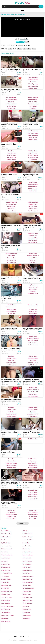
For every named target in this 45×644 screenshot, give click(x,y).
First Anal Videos (27, 558)
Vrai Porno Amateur (28, 537)
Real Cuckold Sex (6, 622)
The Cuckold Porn (27, 603)
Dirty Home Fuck (27, 609)
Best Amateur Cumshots (8, 615)
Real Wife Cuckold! (27, 534)
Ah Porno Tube (5, 588)
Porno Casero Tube (6, 585)
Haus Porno (5, 540)
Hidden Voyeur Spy (6, 534)
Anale (10, 49)
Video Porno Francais (7, 555)
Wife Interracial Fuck (7, 549)
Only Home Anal (6, 600)
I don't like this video (18, 39)
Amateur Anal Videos (28, 540)
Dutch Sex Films (6, 609)
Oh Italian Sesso (27, 594)
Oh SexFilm (25, 531)
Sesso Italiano (26, 618)
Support (22, 636)
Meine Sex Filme (6, 564)
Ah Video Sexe (26, 549)
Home (15, 636)
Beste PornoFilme (27, 561)
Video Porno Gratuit (7, 597)
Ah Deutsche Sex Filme (7, 606)
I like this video (16, 39)
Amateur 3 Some (27, 615)
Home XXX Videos (6, 531)
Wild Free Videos (27, 567)
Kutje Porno (5, 561)
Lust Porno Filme (6, 603)
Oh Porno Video (27, 585)
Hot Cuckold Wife (27, 564)
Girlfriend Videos (6, 537)
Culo (29, 49)
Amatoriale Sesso (6, 579)
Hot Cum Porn (26, 543)
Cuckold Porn (26, 606)
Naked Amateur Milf (7, 591)
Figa (25, 49)
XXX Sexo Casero (6, 594)
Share (27, 42)
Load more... (22, 523)
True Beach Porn (27, 591)
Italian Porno (5, 618)
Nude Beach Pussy (27, 552)
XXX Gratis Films (6, 612)
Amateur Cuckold (6, 567)
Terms (30, 636)
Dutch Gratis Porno (27, 579)
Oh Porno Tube (26, 573)
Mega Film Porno (6, 570)
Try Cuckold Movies (7, 573)
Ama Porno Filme (27, 546)
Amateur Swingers (27, 570)
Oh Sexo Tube (5, 582)
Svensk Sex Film (6, 558)
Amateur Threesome (28, 576)
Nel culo (20, 49)
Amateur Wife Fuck (6, 546)
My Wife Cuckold (6, 543)
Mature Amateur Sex (28, 582)
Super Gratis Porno (27, 597)
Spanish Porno (26, 612)
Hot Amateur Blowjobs (28, 588)
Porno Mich (4, 552)
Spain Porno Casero (28, 555)
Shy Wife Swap (5, 576)
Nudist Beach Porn (27, 600)
